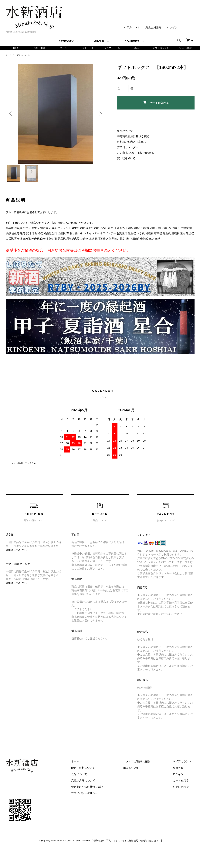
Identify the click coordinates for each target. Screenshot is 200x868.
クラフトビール (112, 48)
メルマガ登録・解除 (147, 764)
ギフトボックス (161, 48)
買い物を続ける (126, 159)
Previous (11, 114)
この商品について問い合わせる (136, 153)
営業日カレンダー (128, 148)
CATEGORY (66, 41)
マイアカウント (131, 27)
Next (100, 114)
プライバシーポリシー (100, 796)
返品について (125, 132)
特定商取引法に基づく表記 (133, 137)
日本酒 (15, 48)
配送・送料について (98, 771)
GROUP (99, 41)
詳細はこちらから (16, 553)
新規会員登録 (153, 27)
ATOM (146, 771)
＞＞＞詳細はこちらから (24, 466)
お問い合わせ (184, 790)
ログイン (172, 27)
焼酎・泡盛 (39, 48)
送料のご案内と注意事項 (132, 142)
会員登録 (181, 771)
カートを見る (184, 783)
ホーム (9, 56)
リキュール (88, 48)
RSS (138, 771)
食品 (136, 48)
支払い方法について (98, 783)
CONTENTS (132, 41)
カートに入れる (156, 103)
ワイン (64, 48)
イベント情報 (185, 48)
